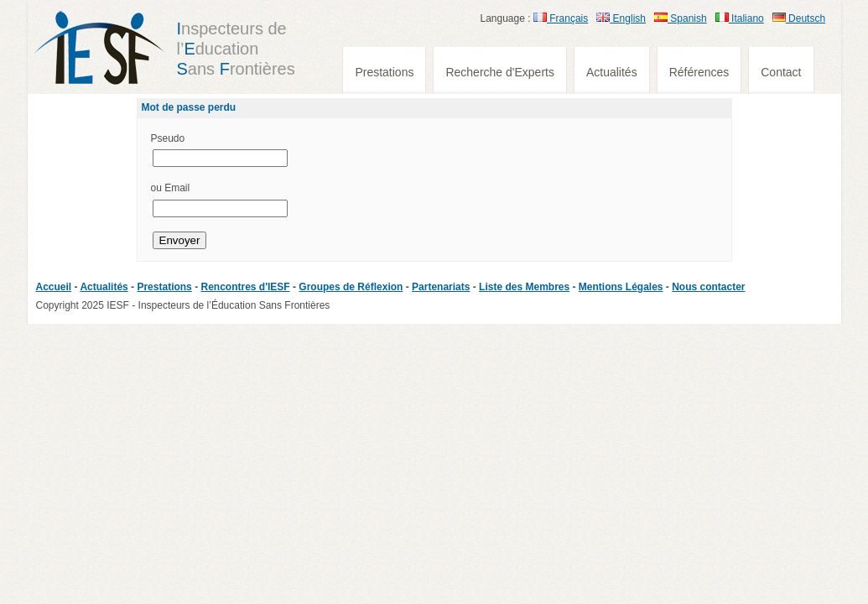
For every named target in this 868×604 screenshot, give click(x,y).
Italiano (740, 18)
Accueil (54, 287)
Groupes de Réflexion (351, 287)
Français (561, 18)
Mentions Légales (621, 287)
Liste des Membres (524, 287)
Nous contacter (708, 287)
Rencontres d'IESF (245, 287)
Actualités (612, 72)
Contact (781, 72)
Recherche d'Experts (500, 72)
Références (699, 72)
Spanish (681, 18)
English (621, 18)
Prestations (384, 72)
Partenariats (441, 287)
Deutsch (799, 18)
